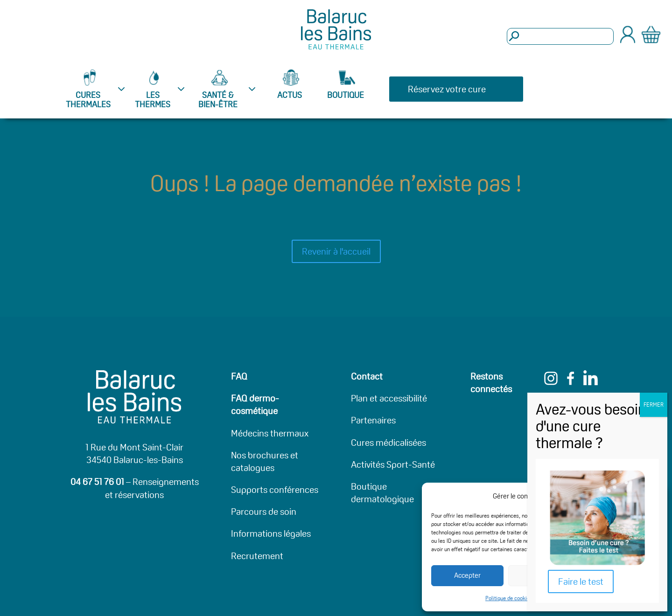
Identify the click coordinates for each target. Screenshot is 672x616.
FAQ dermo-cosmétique (255, 405)
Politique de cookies (509, 598)
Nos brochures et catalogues (265, 461)
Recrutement (257, 556)
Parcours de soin (264, 512)
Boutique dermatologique (382, 493)
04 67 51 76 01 (97, 482)
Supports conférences (275, 490)
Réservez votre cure (447, 89)
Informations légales (271, 533)
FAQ (239, 376)
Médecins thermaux (270, 433)
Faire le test (581, 581)
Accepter (467, 575)
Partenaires (373, 420)
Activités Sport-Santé (393, 464)
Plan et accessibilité (389, 398)
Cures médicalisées (388, 443)
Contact (367, 376)
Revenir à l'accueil (336, 251)
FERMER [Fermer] (654, 405)
